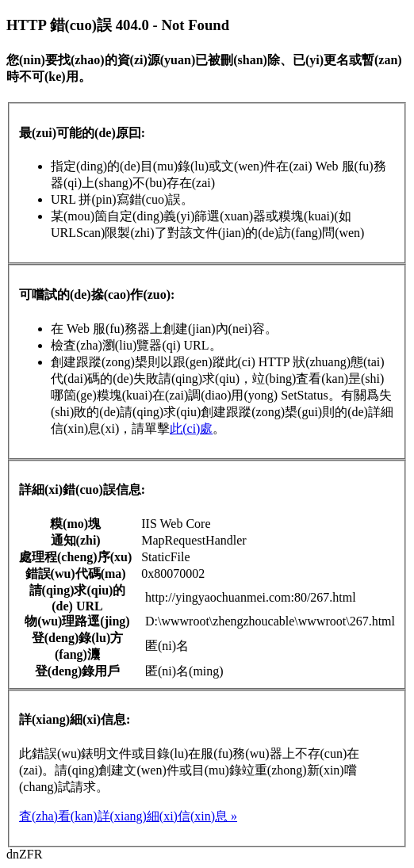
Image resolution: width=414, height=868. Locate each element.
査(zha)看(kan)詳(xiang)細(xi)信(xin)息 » (128, 816)
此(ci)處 (191, 428)
